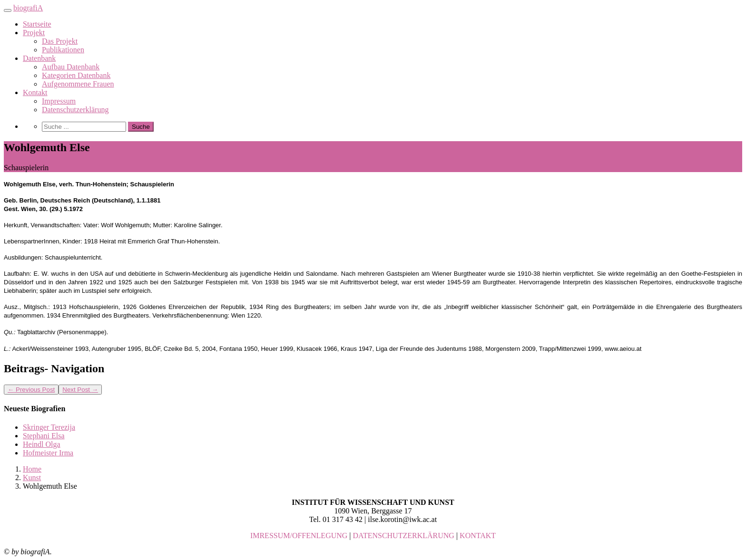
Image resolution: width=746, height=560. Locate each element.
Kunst (32, 478)
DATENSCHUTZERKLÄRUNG (404, 536)
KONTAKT (478, 536)
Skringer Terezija (49, 427)
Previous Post (31, 390)
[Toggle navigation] (8, 10)
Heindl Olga (42, 444)
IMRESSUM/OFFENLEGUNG (299, 536)
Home (32, 469)
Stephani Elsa (44, 436)
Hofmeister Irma (48, 453)
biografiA (28, 8)
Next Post (80, 390)
